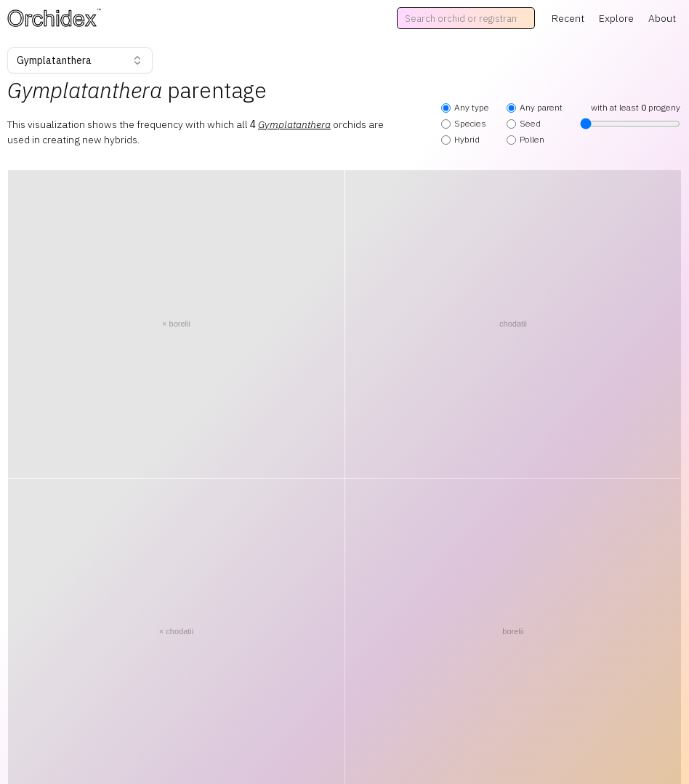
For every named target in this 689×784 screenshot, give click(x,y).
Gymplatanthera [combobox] (80, 60)
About (662, 18)
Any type (465, 107)
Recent (568, 18)
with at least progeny (630, 116)
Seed (524, 123)
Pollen (525, 139)
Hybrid (460, 139)
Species (464, 123)
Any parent (535, 107)
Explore (616, 18)
